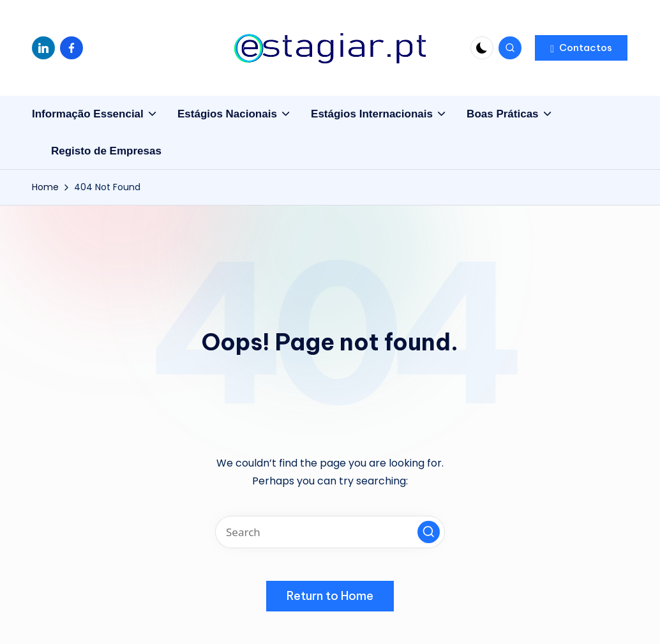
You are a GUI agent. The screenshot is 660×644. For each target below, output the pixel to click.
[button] (581, 48)
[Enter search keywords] (330, 532)
